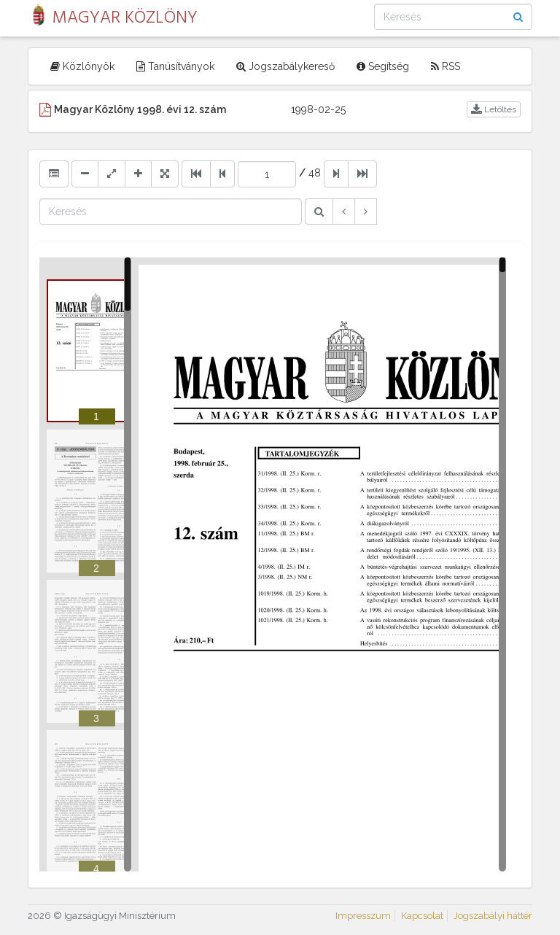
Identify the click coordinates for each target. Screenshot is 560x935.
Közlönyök (82, 66)
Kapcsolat (422, 916)
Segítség (383, 66)
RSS (446, 66)
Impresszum (363, 916)
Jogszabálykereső (285, 66)
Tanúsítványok (175, 66)
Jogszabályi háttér (493, 916)
